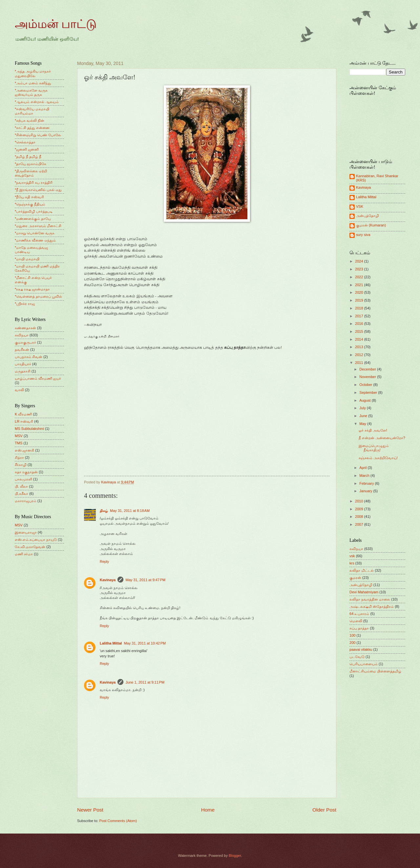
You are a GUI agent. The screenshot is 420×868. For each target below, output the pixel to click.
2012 (360, 355)
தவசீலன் (22, 349)
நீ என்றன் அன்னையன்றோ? (382, 438)
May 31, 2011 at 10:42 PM (145, 643)
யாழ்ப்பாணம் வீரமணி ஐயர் (38, 378)
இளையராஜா (26, 532)
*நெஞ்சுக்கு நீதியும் (30, 204)
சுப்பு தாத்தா (359, 628)
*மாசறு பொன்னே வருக (35, 233)
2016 (360, 324)
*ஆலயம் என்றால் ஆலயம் (37, 102)
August (365, 400)
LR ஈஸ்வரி (24, 421)
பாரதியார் (23, 364)
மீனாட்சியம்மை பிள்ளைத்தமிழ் (375, 671)
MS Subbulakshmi (29, 429)
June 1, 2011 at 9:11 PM (145, 682)
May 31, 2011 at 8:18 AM (130, 511)
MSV (19, 436)
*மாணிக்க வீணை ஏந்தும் (35, 240)
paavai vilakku (361, 649)
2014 (360, 339)
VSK (360, 206)
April (363, 468)
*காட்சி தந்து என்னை (32, 128)
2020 (360, 292)
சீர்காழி (21, 465)
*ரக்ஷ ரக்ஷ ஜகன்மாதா (32, 289)
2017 (360, 316)
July (363, 408)
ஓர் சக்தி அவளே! (373, 430)
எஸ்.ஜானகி (24, 450)
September (369, 392)
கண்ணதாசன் (25, 328)
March (365, 476)
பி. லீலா (21, 486)
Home (208, 810)
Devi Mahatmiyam (364, 592)
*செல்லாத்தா (25, 142)
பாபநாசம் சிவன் (29, 357)
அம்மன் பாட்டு (56, 24)
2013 (360, 347)
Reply (104, 561)
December (368, 369)
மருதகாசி (23, 371)
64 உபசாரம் (359, 614)
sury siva (363, 235)
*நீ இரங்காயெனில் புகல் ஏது (38, 190)
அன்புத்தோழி (367, 216)
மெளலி (356, 621)
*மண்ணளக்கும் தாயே (33, 219)
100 (352, 635)
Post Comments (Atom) (118, 821)
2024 (360, 261)
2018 (360, 308)
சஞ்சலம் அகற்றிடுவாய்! (378, 458)
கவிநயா (22, 335)
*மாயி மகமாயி (27, 259)
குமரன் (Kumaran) (371, 225)
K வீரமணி (23, 414)
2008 (360, 517)
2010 (360, 501)
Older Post (324, 810)
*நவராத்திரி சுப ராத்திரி (34, 182)
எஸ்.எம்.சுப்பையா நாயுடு (36, 540)
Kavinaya (108, 580)
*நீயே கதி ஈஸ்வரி (29, 197)
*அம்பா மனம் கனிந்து (33, 83)
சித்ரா (19, 457)
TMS (19, 443)
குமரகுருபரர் (25, 342)
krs (352, 563)
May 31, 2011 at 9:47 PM (145, 580)
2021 (360, 285)
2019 (360, 300)
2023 (360, 269)
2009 (360, 509)
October (366, 385)
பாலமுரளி (23, 479)
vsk (352, 556)
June (364, 416)
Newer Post (90, 810)
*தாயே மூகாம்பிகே (31, 164)
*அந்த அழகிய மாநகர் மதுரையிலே (33, 73)
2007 (360, 524)
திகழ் (104, 511)
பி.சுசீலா (21, 494)
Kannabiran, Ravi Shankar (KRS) (377, 178)
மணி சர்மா (24, 554)
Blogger (235, 856)
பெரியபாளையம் (364, 664)
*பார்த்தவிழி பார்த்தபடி (34, 211)
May (363, 424)
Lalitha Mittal (111, 643)
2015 (360, 331)
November (368, 377)
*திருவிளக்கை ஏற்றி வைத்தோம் (31, 173)
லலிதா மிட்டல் (362, 570)
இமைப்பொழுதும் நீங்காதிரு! (374, 448)
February (367, 483)
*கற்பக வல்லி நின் (30, 120)
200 (352, 643)
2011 (360, 363)
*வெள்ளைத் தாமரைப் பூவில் (38, 296)
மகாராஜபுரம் (26, 501)
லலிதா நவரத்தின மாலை (370, 599)
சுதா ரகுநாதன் (26, 472)
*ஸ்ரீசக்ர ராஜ (25, 304)
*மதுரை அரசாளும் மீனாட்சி (38, 226)
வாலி (19, 390)
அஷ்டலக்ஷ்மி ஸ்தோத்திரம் (372, 606)
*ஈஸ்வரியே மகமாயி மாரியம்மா (32, 111)
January (366, 491)
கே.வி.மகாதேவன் (30, 547)
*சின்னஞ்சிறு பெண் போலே (38, 135)
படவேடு (357, 657)
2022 (360, 277)
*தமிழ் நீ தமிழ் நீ (28, 157)
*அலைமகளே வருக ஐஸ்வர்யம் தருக (31, 92)
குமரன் (355, 578)
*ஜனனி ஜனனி (27, 149)
